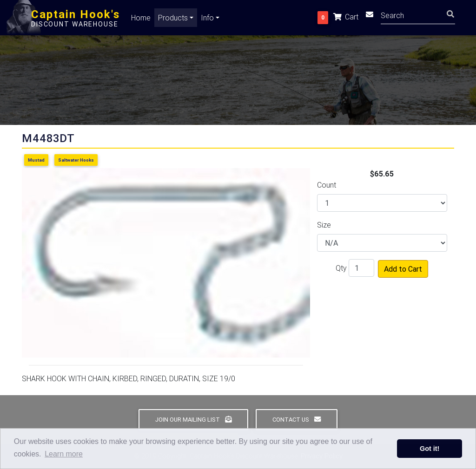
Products (173, 20)
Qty (341, 268)
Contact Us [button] (297, 420)
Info (207, 20)
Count (327, 185)
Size (324, 225)
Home (141, 20)
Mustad (36, 160)
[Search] (418, 16)
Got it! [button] (430, 449)
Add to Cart (403, 269)
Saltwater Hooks (76, 160)
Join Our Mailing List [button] (193, 420)
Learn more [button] (64, 454)
